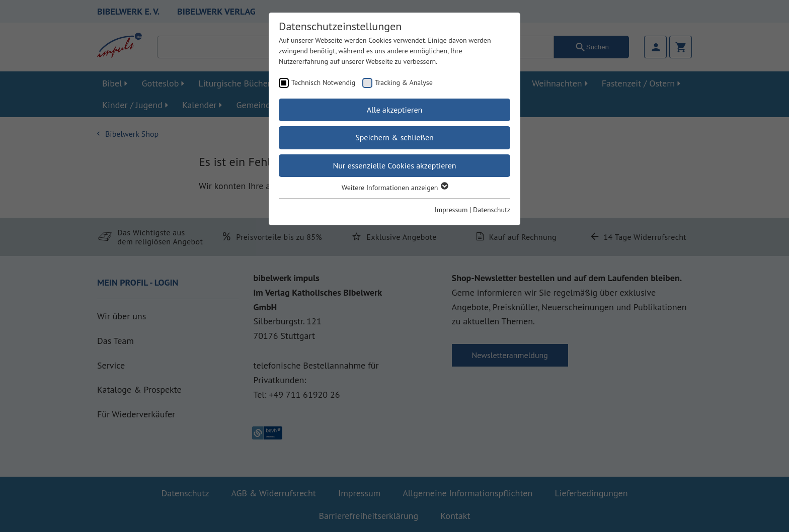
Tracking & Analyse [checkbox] (404, 82)
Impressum (451, 210)
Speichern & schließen (395, 137)
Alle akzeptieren (395, 110)
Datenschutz (492, 210)
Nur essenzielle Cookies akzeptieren (394, 165)
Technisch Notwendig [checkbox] (323, 82)
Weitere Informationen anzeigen (395, 188)
